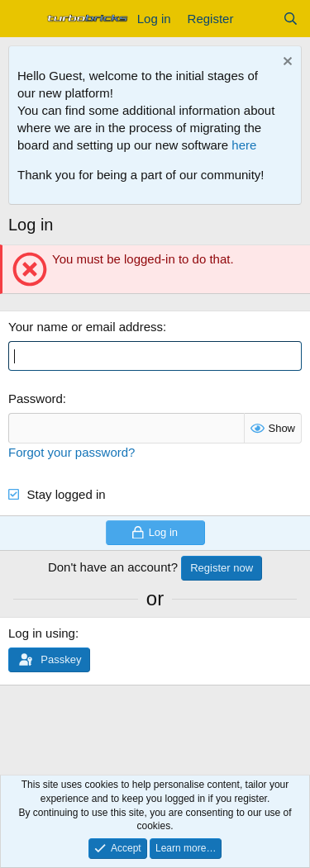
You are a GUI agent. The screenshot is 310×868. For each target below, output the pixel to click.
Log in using (42, 633)
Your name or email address (86, 327)
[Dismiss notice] (286, 63)
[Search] (291, 19)
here (244, 145)
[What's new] (258, 19)
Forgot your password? (72, 452)
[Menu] (23, 19)
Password (36, 398)
